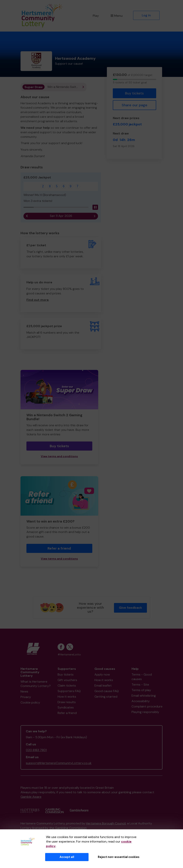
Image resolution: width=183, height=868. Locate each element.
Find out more (38, 300)
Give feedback (130, 608)
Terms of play (141, 690)
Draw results (67, 702)
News (24, 691)
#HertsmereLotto (69, 655)
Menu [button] (117, 16)
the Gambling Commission (68, 828)
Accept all (67, 857)
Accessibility (141, 701)
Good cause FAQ (107, 691)
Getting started (106, 697)
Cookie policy (30, 702)
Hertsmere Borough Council (106, 823)
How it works (67, 697)
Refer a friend (59, 548)
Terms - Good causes (142, 677)
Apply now (102, 674)
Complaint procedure (147, 706)
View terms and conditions (59, 456)
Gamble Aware (31, 797)
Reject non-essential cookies (119, 857)
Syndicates (66, 707)
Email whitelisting (144, 696)
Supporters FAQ (69, 691)
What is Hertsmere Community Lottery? (36, 684)
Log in (146, 15)
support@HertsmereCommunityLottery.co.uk (59, 763)
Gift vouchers (67, 680)
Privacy (26, 697)
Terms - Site (140, 685)
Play (96, 16)
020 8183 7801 (36, 750)
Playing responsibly (145, 712)
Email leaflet (103, 686)
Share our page (134, 105)
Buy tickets (134, 93)
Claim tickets (67, 686)
